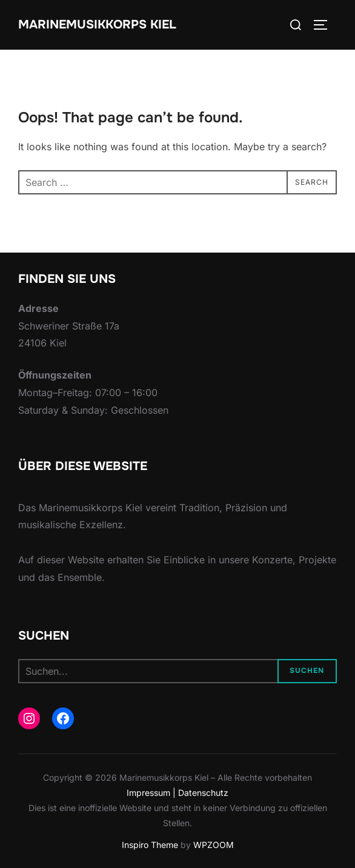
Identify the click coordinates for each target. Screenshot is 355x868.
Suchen (307, 671)
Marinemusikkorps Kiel (97, 25)
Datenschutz (203, 793)
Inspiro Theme (150, 845)
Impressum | (152, 793)
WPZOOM (214, 845)
